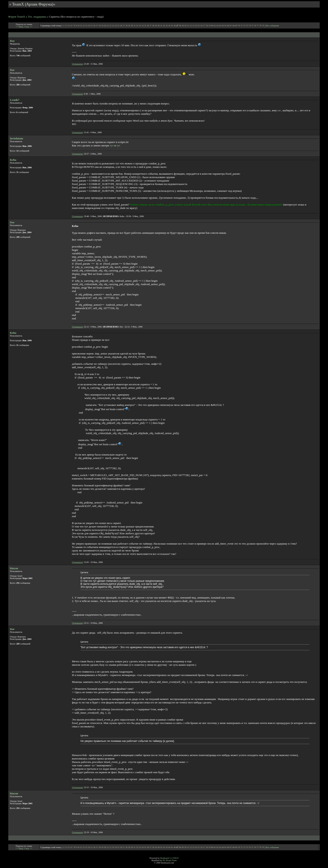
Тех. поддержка (37, 17)
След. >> (28, 27)
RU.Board (167, 860)
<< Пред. (20, 27)
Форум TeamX (17, 17)
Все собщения (272, 26)
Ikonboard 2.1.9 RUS (169, 858)
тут (112, 145)
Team (174, 860)
